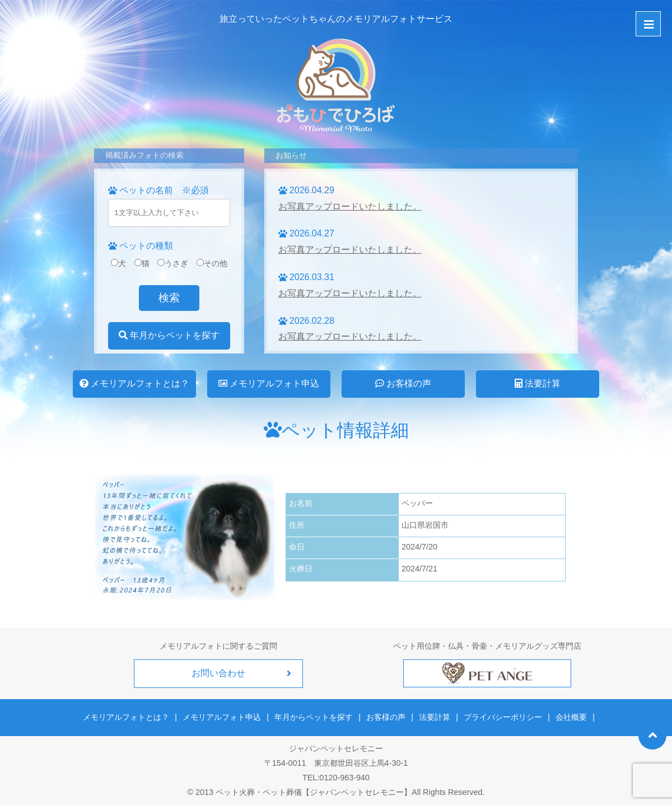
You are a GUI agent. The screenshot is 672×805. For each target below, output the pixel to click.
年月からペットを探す (169, 335)
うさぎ (173, 263)
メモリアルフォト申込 (269, 383)
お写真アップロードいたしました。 (350, 206)
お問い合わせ (218, 673)
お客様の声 (403, 383)
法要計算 (538, 383)
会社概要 (571, 717)
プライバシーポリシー (503, 717)
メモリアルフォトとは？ (134, 383)
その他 (212, 263)
